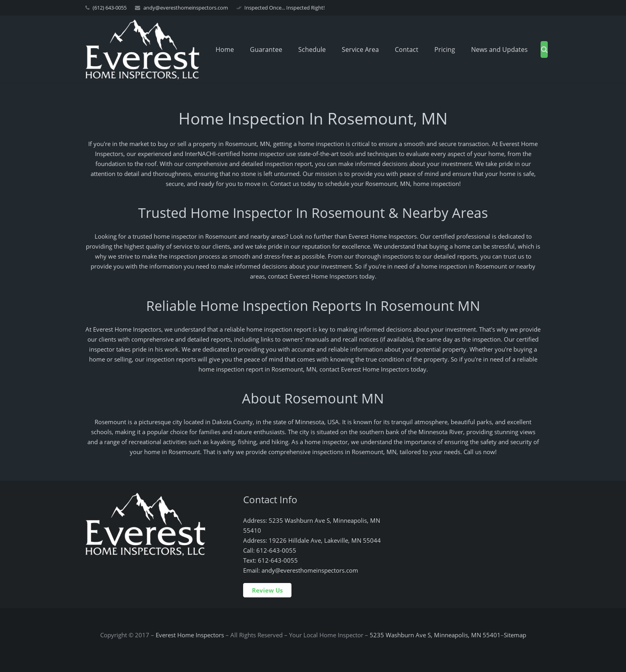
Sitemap (515, 635)
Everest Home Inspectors (190, 635)
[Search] (544, 49)
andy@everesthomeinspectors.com (186, 8)
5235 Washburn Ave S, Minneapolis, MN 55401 (435, 635)
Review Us (267, 590)
